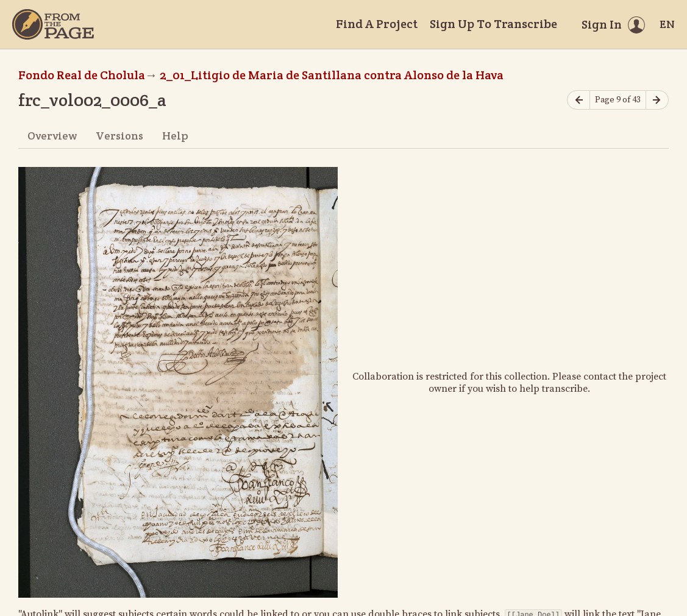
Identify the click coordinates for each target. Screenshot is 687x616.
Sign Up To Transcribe (493, 24)
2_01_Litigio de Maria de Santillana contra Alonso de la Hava (332, 75)
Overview (52, 136)
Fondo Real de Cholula (82, 75)
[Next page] (657, 100)
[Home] (53, 24)
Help (175, 136)
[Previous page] (578, 100)
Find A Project (377, 24)
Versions (119, 136)
